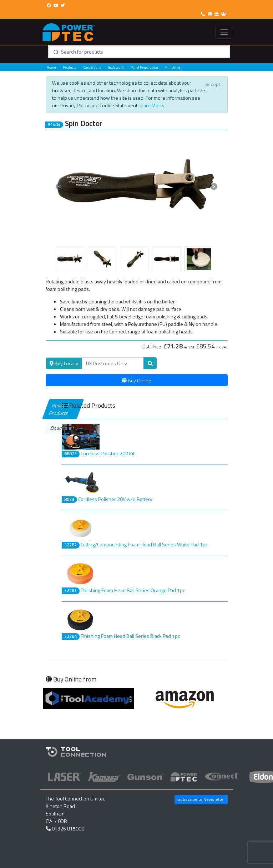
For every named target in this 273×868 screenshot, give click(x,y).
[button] (59, 186)
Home (51, 67)
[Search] (113, 363)
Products (70, 67)
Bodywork (116, 67)
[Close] (213, 84)
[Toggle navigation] (224, 32)
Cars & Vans (92, 67)
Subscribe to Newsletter (201, 799)
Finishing (173, 67)
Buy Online (136, 380)
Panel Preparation (144, 67)
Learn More (151, 105)
